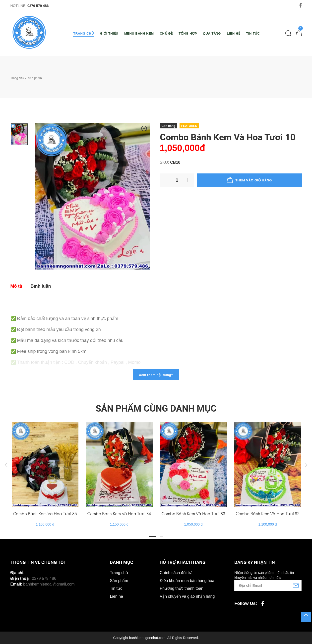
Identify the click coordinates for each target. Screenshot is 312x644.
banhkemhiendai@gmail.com (49, 584)
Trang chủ (17, 78)
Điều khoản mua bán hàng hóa (187, 581)
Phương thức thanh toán (181, 588)
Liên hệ (116, 596)
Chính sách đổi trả (176, 573)
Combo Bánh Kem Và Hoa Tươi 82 (268, 514)
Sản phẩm (119, 581)
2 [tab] (162, 536)
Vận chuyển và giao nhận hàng (187, 596)
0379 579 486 (38, 6)
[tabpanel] (45, 469)
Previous (6, 465)
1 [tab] (153, 536)
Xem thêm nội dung (156, 375)
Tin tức (116, 588)
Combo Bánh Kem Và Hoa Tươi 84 (119, 514)
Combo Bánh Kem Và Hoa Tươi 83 (193, 514)
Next (306, 465)
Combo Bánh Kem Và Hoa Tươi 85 (45, 514)
